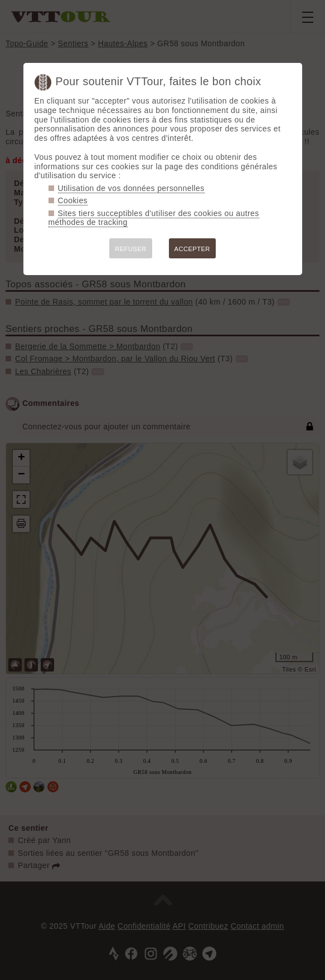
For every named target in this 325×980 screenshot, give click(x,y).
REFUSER (130, 249)
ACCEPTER (192, 249)
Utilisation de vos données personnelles (131, 188)
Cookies (73, 200)
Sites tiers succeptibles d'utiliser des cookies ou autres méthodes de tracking (154, 218)
